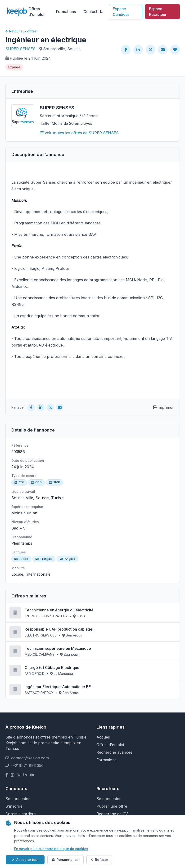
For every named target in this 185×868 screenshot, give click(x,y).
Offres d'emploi (36, 12)
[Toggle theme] (101, 12)
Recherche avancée (114, 752)
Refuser (99, 860)
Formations (66, 12)
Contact (90, 12)
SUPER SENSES (20, 49)
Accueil (103, 737)
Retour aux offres (21, 31)
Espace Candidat (121, 12)
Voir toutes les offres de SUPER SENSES (79, 133)
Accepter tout (25, 860)
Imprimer (163, 407)
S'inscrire (14, 806)
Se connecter (18, 799)
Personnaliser (65, 860)
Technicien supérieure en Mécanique (58, 648)
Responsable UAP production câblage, (59, 629)
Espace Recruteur (158, 12)
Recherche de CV (112, 814)
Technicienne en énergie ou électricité (59, 610)
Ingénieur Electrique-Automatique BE (58, 687)
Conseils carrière (21, 814)
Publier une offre (112, 806)
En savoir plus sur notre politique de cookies (51, 849)
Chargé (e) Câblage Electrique (52, 668)
